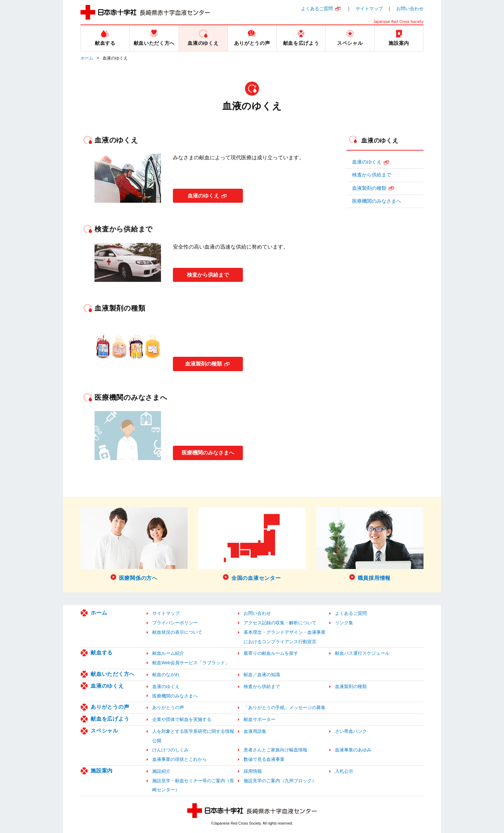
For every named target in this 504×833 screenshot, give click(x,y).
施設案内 (102, 770)
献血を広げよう (110, 719)
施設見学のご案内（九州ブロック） (280, 781)
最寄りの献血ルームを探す (271, 653)
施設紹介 (161, 771)
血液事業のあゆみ (353, 750)
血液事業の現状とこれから (180, 759)
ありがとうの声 (110, 707)
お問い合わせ (410, 9)
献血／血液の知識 (262, 675)
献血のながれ (166, 675)
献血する (102, 652)
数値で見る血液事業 (264, 759)
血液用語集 (255, 731)
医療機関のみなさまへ (211, 452)
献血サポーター (260, 719)
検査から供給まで (208, 274)
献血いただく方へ (113, 674)
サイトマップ (369, 9)
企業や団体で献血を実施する (182, 719)
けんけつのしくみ (170, 750)
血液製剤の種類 (203, 363)
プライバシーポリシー (175, 623)
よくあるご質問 (317, 9)
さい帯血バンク (351, 731)
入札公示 (344, 771)
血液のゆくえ (203, 195)
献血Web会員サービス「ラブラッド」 (191, 663)
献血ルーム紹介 (168, 653)
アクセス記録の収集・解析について (280, 623)
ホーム (87, 58)
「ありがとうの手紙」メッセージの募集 (285, 707)
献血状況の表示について (177, 632)
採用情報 (253, 771)
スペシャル (104, 731)
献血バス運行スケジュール (362, 653)
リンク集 (344, 623)
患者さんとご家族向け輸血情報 (275, 750)
